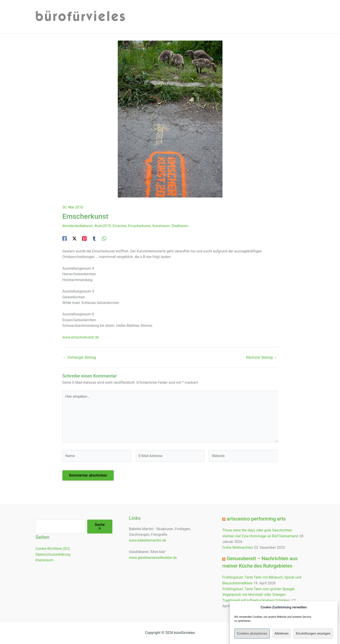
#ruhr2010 (103, 226)
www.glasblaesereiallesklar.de (153, 558)
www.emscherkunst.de (81, 337)
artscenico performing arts (256, 519)
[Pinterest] (84, 238)
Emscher (120, 226)
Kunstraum (161, 226)
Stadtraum (180, 226)
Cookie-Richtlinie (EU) (53, 549)
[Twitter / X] (74, 238)
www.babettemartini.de (148, 540)
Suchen (100, 526)
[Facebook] (65, 238)
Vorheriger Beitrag (79, 358)
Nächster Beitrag (262, 358)
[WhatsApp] (104, 238)
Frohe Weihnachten (238, 548)
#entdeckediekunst (77, 226)
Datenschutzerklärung (53, 554)
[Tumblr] (94, 238)
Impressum (45, 560)
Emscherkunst (139, 226)
